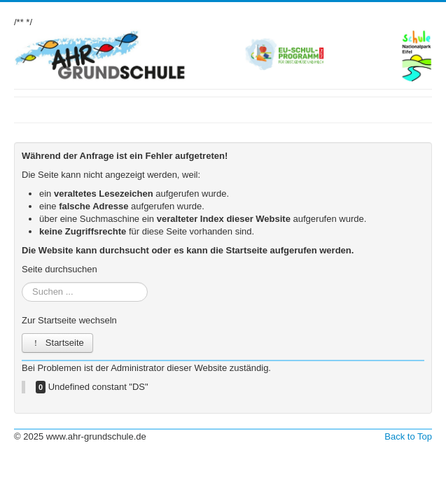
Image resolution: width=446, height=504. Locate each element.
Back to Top (408, 436)
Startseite (57, 343)
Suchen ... (22, 282)
